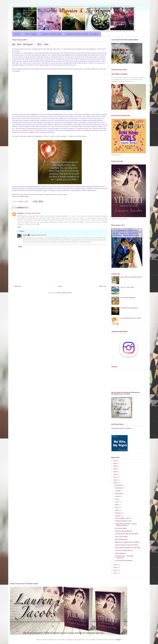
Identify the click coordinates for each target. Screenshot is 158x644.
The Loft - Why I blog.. (127, 287)
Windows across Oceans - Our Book (82, 34)
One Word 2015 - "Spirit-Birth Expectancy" (124, 557)
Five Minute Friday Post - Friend (131, 318)
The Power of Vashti (119, 74)
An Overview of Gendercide (124, 560)
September (119, 493)
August (118, 496)
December (119, 485)
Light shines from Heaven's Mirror (131, 277)
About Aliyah (31, 34)
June (117, 502)
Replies (22, 231)
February (118, 513)
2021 (115, 466)
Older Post (103, 286)
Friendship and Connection (129, 308)
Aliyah (25, 235)
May (117, 505)
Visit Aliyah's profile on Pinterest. (122, 428)
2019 (115, 472)
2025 (115, 460)
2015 (115, 483)
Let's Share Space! (121, 528)
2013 (115, 568)
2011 (115, 573)
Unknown (21, 213)
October (118, 491)
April (117, 507)
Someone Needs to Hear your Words (127, 545)
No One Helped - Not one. (123, 518)
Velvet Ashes (24, 196)
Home (17, 34)
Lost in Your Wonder (121, 537)
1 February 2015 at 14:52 (38, 235)
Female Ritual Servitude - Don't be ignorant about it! (126, 525)
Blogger (119, 640)
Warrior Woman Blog (51, 34)
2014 (115, 565)
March (118, 510)
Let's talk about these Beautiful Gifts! (126, 534)
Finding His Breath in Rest (123, 521)
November (119, 488)
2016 (115, 480)
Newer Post (17, 286)
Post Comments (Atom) (64, 293)
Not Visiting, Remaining (128, 298)
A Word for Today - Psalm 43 (124, 550)
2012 (115, 570)
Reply (19, 227)
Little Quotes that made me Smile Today (127, 548)
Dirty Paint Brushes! (121, 539)
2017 (115, 477)
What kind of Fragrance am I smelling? (127, 542)
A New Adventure (120, 553)
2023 (115, 463)
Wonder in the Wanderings (123, 531)
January (118, 516)
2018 (115, 474)
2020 (115, 469)
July (117, 499)
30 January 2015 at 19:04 (33, 213)
